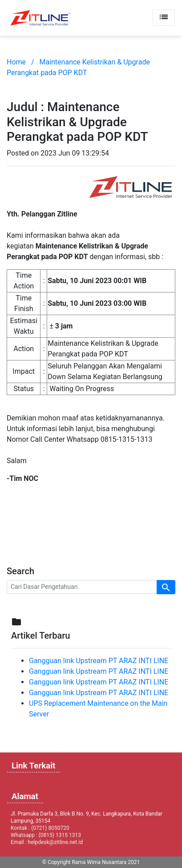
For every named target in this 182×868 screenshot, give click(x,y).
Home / (20, 62)
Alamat (25, 796)
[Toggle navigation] (164, 18)
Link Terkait (33, 766)
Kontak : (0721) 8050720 (40, 828)
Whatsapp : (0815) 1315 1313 (46, 835)
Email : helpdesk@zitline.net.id (47, 842)
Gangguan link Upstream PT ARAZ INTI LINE (99, 661)
